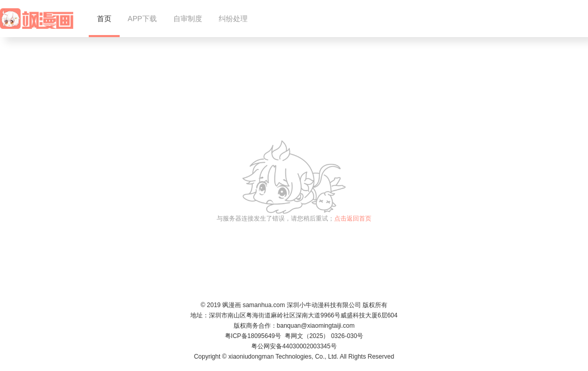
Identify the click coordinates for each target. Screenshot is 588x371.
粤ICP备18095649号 (253, 336)
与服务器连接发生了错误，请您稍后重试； (294, 218)
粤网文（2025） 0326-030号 (324, 336)
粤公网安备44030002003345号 (294, 346)
